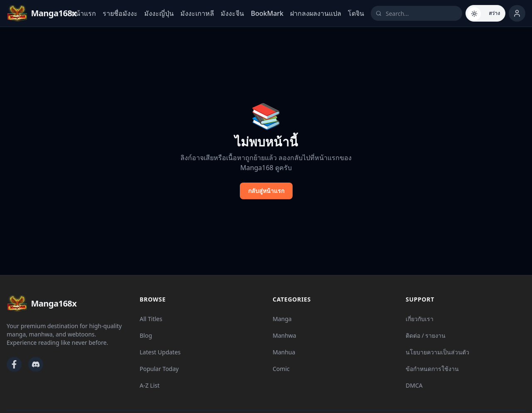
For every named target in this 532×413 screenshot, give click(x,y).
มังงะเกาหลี (197, 13)
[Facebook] (14, 364)
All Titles (151, 319)
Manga (282, 319)
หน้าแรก (84, 13)
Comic (281, 369)
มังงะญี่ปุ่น (159, 13)
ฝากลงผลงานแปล (316, 13)
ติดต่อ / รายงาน (426, 335)
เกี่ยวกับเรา (420, 319)
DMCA (414, 385)
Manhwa (284, 335)
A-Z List (150, 385)
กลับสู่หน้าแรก (266, 191)
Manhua (284, 352)
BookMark (267, 13)
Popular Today (159, 369)
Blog (146, 335)
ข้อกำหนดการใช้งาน (432, 369)
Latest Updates (160, 352)
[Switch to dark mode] (485, 13)
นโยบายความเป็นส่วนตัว (437, 352)
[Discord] (36, 364)
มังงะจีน (232, 13)
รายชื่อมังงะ (120, 13)
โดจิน (356, 13)
